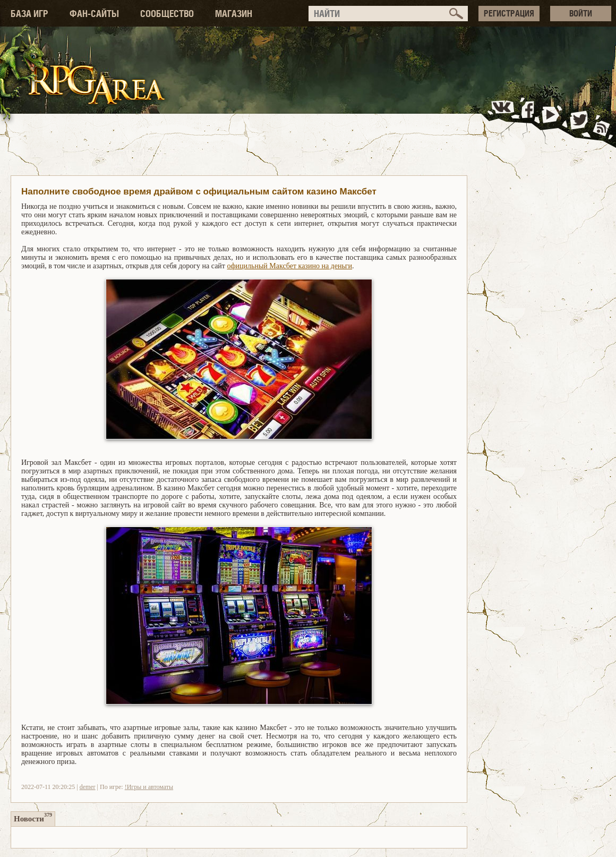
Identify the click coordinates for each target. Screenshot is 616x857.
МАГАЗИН (234, 14)
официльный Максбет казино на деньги (289, 266)
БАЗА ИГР (29, 14)
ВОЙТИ (581, 13)
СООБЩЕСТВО (167, 14)
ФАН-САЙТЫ (94, 14)
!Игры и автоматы (149, 787)
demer (88, 787)
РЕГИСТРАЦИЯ (509, 13)
